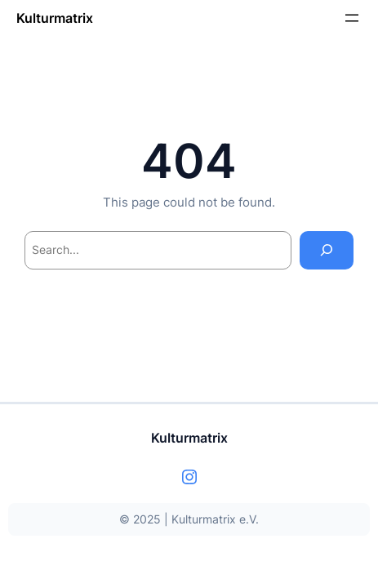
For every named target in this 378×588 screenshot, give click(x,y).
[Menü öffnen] (352, 18)
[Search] (327, 250)
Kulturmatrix (55, 18)
